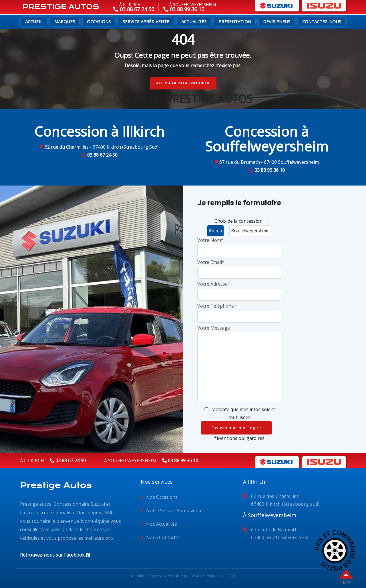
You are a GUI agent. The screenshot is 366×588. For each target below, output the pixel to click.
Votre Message (239, 364)
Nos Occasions (162, 497)
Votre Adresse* (239, 289)
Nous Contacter (163, 537)
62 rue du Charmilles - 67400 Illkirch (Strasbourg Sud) (102, 147)
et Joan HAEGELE (221, 576)
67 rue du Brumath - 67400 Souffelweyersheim (269, 162)
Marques (65, 21)
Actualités (194, 21)
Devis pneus (277, 21)
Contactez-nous (322, 21)
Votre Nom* (239, 245)
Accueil (34, 21)
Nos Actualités (162, 524)
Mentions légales (146, 576)
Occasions (99, 21)
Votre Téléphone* (239, 311)
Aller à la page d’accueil (183, 83)
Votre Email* (239, 267)
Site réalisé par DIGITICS (184, 576)
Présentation (235, 21)
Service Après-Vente (146, 21)
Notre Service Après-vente (174, 511)
